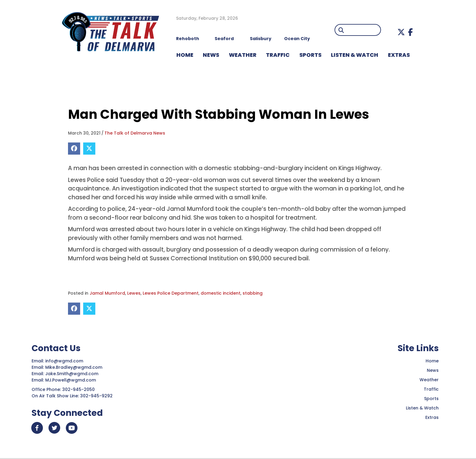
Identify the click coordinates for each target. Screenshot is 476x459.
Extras (432, 417)
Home (432, 361)
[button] (401, 32)
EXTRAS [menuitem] (399, 55)
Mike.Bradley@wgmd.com (74, 367)
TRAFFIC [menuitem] (278, 55)
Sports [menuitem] (310, 55)
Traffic (431, 389)
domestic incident (221, 293)
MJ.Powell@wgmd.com (72, 380)
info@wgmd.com (65, 361)
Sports (431, 399)
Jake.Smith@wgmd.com (72, 374)
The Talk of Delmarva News (135, 133)
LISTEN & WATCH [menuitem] (355, 55)
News (433, 370)
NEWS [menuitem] (211, 55)
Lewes (134, 293)
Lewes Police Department (171, 293)
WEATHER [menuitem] (243, 55)
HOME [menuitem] (185, 55)
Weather (429, 380)
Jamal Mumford (107, 293)
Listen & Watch (422, 408)
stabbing (253, 293)
